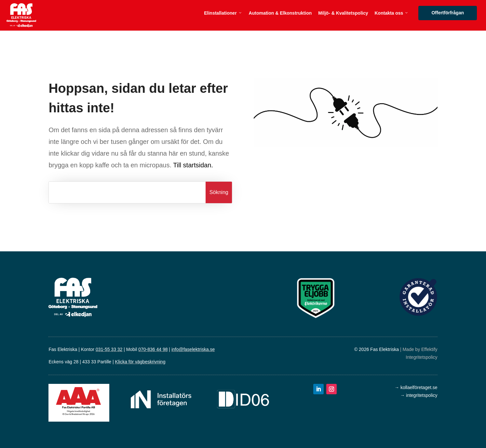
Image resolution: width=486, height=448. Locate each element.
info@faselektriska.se (193, 349)
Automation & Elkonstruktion (280, 13)
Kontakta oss (392, 13)
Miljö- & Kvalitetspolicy (343, 13)
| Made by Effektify (419, 349)
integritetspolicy (422, 395)
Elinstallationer (223, 13)
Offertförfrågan (450, 13)
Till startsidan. (193, 165)
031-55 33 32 (109, 349)
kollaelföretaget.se (419, 387)
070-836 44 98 (153, 349)
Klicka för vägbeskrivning (140, 362)
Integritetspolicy (421, 357)
